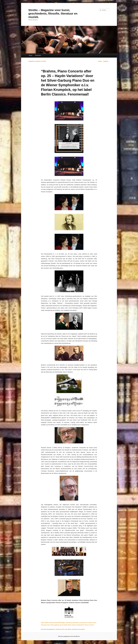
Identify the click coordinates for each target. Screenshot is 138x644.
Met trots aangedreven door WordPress (69, 636)
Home (31, 55)
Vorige (99, 61)
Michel (70, 629)
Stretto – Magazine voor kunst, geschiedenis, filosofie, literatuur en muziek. (53, 13)
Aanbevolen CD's (60, 629)
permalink (82, 629)
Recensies (38, 55)
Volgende (106, 61)
